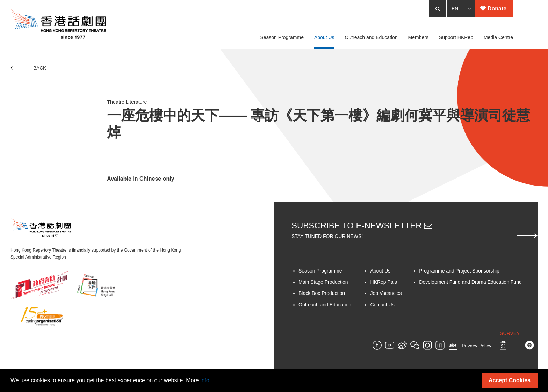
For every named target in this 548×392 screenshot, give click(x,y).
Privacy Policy (477, 346)
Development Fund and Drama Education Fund (470, 282)
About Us (380, 271)
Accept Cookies (510, 380)
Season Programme (320, 271)
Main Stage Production (323, 282)
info (205, 380)
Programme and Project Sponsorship (459, 271)
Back (28, 68)
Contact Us (382, 305)
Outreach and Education (325, 305)
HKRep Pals (383, 282)
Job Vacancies (386, 293)
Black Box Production (322, 293)
